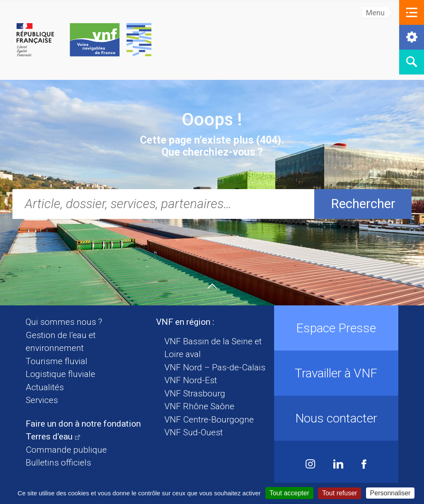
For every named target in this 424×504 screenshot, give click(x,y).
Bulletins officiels (58, 463)
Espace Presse (336, 328)
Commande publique (66, 450)
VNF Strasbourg (195, 394)
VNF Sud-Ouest (194, 432)
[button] (412, 12)
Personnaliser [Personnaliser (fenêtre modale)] (390, 493)
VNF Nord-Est (191, 380)
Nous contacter (336, 418)
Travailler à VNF (336, 373)
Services (42, 400)
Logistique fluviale (60, 374)
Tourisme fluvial (57, 361)
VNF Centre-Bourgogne (209, 420)
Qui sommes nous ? (64, 322)
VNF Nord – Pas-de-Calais (215, 367)
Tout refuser (340, 493)
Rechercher (363, 204)
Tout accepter (289, 493)
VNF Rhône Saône (199, 406)
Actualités (45, 387)
